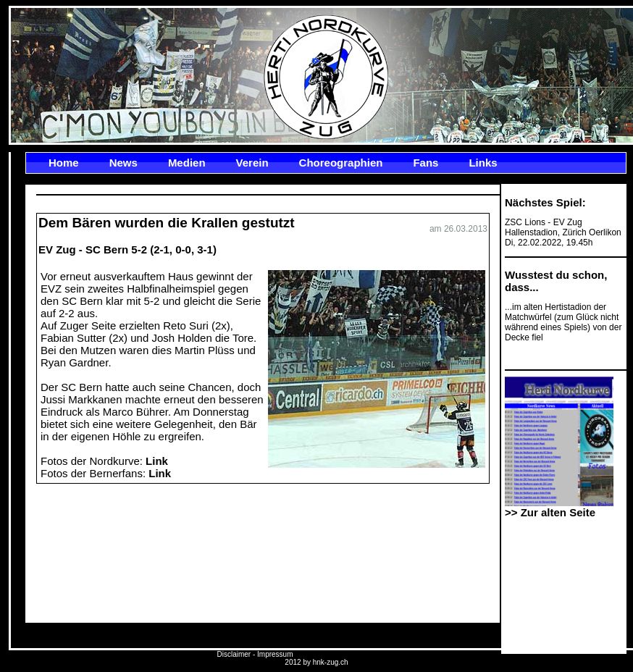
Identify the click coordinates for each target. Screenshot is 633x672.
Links (483, 163)
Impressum (275, 654)
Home (64, 163)
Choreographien (341, 163)
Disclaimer (234, 654)
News (123, 163)
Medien (187, 163)
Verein (252, 163)
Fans (426, 163)
